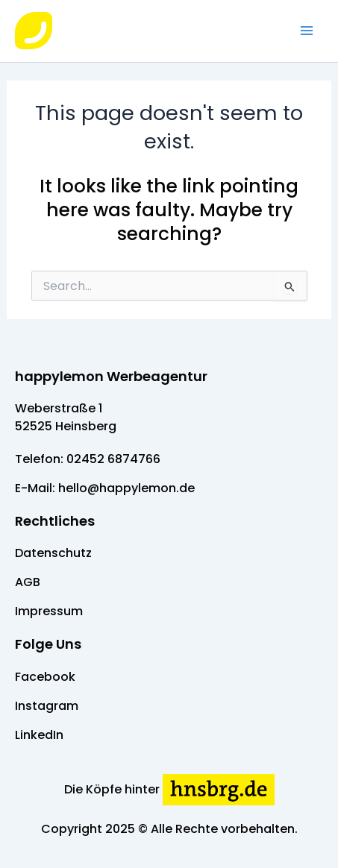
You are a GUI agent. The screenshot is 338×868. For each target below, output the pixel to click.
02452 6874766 (113, 459)
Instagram (47, 706)
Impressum (49, 611)
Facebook (45, 677)
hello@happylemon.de (126, 488)
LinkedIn (39, 735)
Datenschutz (53, 553)
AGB (28, 582)
